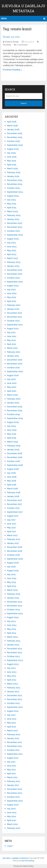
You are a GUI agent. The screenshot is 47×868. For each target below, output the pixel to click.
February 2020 (14, 399)
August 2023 (13, 239)
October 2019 (13, 414)
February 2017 (14, 539)
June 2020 (12, 383)
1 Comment (22, 45)
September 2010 (15, 801)
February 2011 (13, 781)
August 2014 (13, 617)
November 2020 (15, 364)
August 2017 (13, 516)
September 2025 (15, 145)
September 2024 (15, 192)
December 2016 (15, 547)
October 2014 (13, 610)
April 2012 (11, 727)
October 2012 (13, 703)
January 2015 (13, 598)
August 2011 (13, 758)
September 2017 (15, 512)
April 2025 (12, 165)
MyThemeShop (28, 861)
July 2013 (11, 668)
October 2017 (13, 508)
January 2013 (13, 692)
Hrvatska (7, 45)
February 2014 (14, 641)
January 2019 (13, 450)
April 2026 (12, 122)
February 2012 (14, 734)
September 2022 (15, 282)
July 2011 (11, 762)
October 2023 (13, 231)
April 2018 (12, 485)
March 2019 (12, 442)
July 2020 (11, 379)
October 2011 (13, 750)
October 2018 (13, 461)
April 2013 (11, 680)
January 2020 (13, 403)
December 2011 (14, 742)
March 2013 (12, 684)
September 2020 (15, 371)
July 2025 (11, 153)
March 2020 (12, 395)
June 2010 (12, 813)
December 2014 (15, 602)
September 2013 (15, 660)
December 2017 (14, 500)
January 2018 (13, 496)
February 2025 (14, 172)
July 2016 (11, 567)
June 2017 (12, 524)
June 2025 (12, 157)
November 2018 (15, 457)
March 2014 (12, 637)
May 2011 (11, 770)
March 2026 (12, 126)
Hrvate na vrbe (11, 37)
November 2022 (15, 274)
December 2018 (15, 453)
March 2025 (12, 169)
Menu (4, 19)
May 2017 (11, 528)
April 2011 (11, 774)
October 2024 (13, 188)
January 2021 (13, 356)
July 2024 (11, 200)
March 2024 (12, 211)
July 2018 (11, 473)
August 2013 (13, 664)
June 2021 (12, 336)
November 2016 (15, 551)
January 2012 (13, 738)
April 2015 (11, 586)
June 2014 (12, 625)
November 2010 (15, 793)
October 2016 (13, 555)
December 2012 (14, 695)
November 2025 (15, 137)
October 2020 (13, 368)
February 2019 (14, 446)
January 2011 (13, 785)
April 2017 (11, 532)
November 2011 (14, 746)
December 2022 (15, 270)
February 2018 (14, 492)
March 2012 (12, 731)
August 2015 (13, 571)
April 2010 (12, 820)
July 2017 (11, 520)
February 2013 (14, 688)
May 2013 (11, 676)
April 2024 (12, 208)
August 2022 (13, 286)
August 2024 (13, 196)
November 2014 (15, 606)
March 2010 (12, 824)
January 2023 (13, 266)
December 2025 (15, 133)
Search (23, 103)
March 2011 (12, 777)
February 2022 (14, 305)
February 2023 (14, 262)
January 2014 (13, 645)
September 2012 (15, 707)
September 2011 (15, 754)
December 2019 (15, 407)
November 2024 (15, 184)
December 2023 (15, 223)
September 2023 (15, 235)
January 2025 (13, 176)
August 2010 (13, 805)
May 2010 (11, 816)
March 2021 (12, 348)
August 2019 (13, 422)
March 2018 (12, 489)
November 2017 (14, 504)
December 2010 (15, 789)
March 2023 (12, 258)
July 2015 (11, 574)
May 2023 (11, 250)
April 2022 (12, 301)
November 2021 (14, 317)
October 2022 (13, 278)
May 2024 (12, 204)
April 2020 (12, 391)
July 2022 (11, 290)
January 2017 (13, 543)
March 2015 (12, 590)
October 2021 (13, 321)
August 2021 (13, 329)
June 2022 (12, 293)
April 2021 (11, 344)
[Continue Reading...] (12, 70)
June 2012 (12, 719)
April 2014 (12, 633)
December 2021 (14, 313)
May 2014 (11, 629)
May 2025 (11, 161)
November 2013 (14, 653)
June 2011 (12, 766)
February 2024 (14, 215)
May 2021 (11, 340)
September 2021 (15, 325)
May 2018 (11, 481)
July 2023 (11, 243)
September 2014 (15, 613)
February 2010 (14, 828)
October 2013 (13, 656)
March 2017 (12, 535)
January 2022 (13, 309)
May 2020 (12, 387)
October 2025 (13, 141)
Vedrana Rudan (12, 42)
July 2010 (11, 809)
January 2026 (13, 129)
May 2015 (11, 582)
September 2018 (15, 465)
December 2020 (15, 360)
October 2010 (13, 797)
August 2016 (13, 563)
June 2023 (12, 247)
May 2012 (11, 723)
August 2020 (13, 375)
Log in (10, 846)
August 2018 (13, 469)
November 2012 (14, 699)
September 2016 (15, 559)
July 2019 (11, 426)
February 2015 (14, 594)
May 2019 (11, 434)
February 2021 (14, 352)
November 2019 (15, 411)
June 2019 (12, 430)
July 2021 (11, 332)
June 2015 (12, 578)
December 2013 (14, 649)
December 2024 (15, 180)
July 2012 (11, 715)
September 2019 (15, 418)
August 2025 (13, 149)
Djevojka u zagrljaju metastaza (16, 858)
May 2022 (11, 297)
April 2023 (12, 254)
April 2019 (12, 438)
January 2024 (13, 219)
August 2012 (13, 711)
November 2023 (15, 227)
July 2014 (11, 621)
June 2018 (12, 477)
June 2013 (12, 672)
